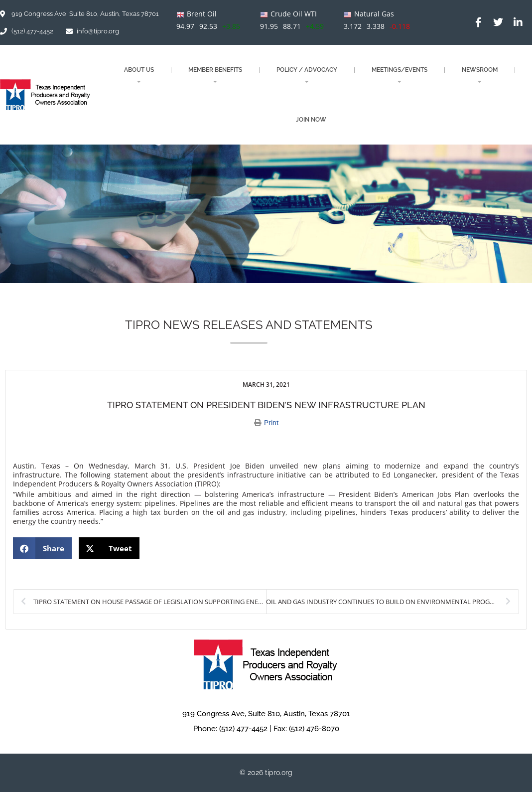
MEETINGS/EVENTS (399, 76)
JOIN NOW (311, 120)
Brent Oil (202, 14)
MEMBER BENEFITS (215, 76)
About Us (139, 76)
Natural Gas (374, 14)
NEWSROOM (480, 76)
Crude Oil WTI (294, 14)
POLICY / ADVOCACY (307, 76)
